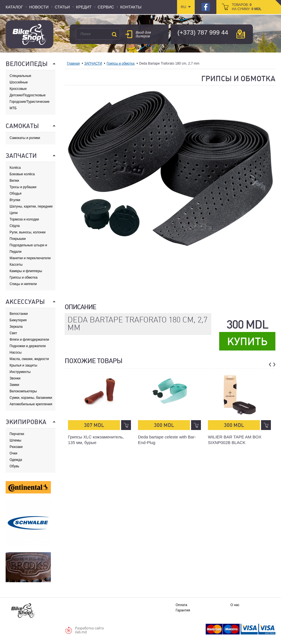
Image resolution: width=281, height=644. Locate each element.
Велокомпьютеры (23, 391)
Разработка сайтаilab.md (89, 630)
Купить (247, 342)
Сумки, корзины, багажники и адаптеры (31, 398)
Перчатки (17, 434)
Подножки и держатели (28, 346)
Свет (13, 333)
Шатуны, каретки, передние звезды (31, 207)
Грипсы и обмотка (23, 277)
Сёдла (15, 226)
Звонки (15, 378)
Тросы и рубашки (23, 187)
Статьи (62, 7)
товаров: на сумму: (247, 7)
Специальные (20, 76)
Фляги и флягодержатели (29, 340)
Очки (13, 453)
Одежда (16, 460)
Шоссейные (19, 82)
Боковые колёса (22, 174)
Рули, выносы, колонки (28, 232)
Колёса (15, 168)
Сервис (106, 7)
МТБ (13, 108)
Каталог (14, 7)
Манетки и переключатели (30, 258)
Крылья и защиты (23, 365)
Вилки (14, 181)
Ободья (15, 194)
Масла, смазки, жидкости (29, 359)
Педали (15, 252)
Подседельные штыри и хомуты (28, 245)
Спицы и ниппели (23, 284)
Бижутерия (18, 320)
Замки (14, 385)
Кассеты (16, 265)
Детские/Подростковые (28, 95)
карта (241, 34)
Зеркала (16, 327)
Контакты (131, 7)
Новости (39, 7)
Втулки (15, 200)
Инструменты (20, 372)
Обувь (14, 466)
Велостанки (19, 314)
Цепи (14, 213)
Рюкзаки (16, 447)
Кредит (84, 7)
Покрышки (18, 239)
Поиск (114, 34)
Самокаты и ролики (25, 138)
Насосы (16, 352)
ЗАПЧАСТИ (93, 63)
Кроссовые (18, 89)
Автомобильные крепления (31, 404)
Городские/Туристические (30, 102)
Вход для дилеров (143, 34)
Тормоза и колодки (24, 219)
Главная (73, 63)
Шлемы (15, 440)
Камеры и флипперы (26, 271)
